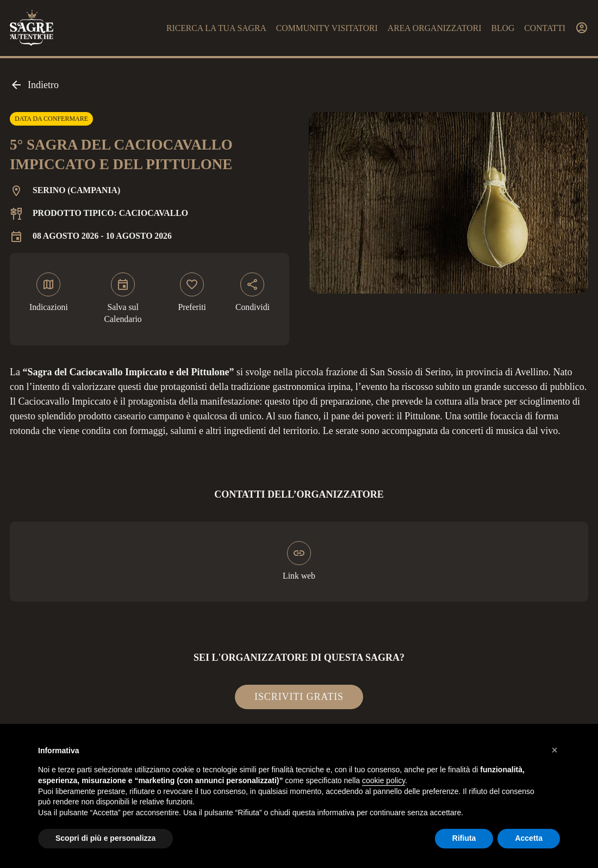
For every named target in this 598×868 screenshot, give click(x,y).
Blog (503, 28)
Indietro (34, 85)
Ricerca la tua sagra (216, 28)
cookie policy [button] (384, 780)
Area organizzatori (435, 28)
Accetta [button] (529, 838)
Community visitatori (327, 28)
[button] (555, 750)
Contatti (545, 28)
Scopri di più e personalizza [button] (105, 838)
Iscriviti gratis (299, 697)
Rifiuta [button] (464, 838)
